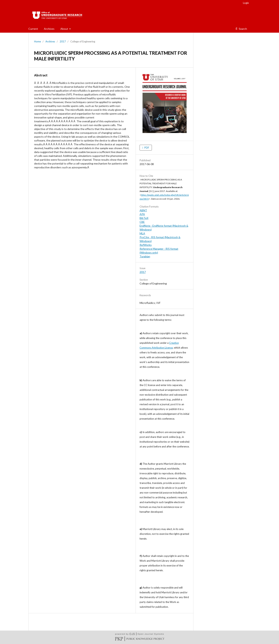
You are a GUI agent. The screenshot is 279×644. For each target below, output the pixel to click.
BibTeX (144, 218)
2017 (63, 41)
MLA (142, 233)
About (65, 29)
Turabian (145, 256)
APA (142, 214)
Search (243, 29)
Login (246, 3)
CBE (142, 222)
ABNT (143, 210)
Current (33, 29)
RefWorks (146, 245)
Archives (49, 29)
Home (37, 41)
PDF (146, 148)
